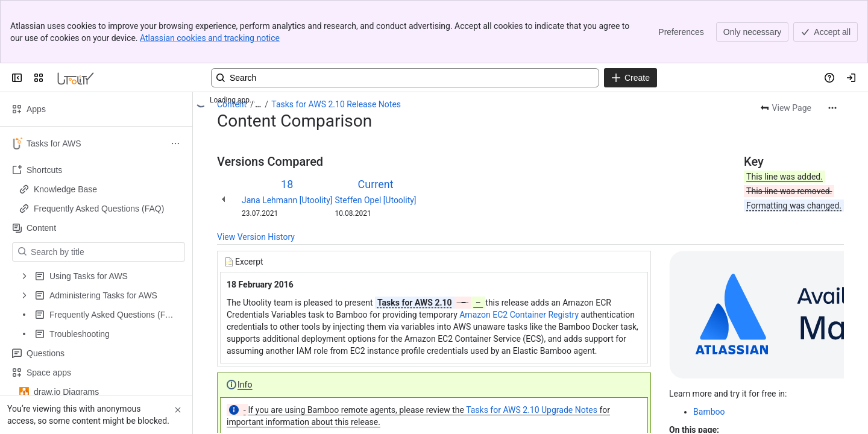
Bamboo (709, 412)
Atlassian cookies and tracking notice (210, 38)
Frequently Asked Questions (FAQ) (99, 209)
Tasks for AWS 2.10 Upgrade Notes (532, 410)
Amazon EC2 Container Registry (519, 315)
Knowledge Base (65, 189)
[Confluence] (76, 78)
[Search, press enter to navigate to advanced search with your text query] (405, 78)
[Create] (631, 78)
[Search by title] (106, 252)
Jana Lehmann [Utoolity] (287, 200)
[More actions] (832, 108)
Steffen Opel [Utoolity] (375, 200)
